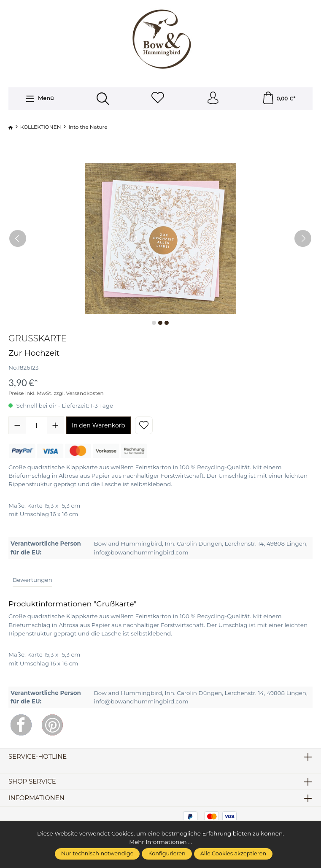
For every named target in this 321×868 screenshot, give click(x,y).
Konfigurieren (167, 853)
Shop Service (32, 782)
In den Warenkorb (98, 425)
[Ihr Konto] (213, 99)
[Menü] (39, 99)
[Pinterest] (52, 725)
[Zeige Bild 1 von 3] (154, 323)
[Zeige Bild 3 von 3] (167, 323)
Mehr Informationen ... (160, 842)
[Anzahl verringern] (17, 425)
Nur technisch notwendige (97, 853)
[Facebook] (21, 725)
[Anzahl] (36, 425)
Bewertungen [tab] (32, 580)
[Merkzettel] (158, 99)
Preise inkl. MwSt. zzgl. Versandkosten (56, 393)
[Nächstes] (303, 238)
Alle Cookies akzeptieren (233, 853)
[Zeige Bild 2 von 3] (160, 323)
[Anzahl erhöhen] (55, 425)
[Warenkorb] (279, 99)
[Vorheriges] (18, 238)
